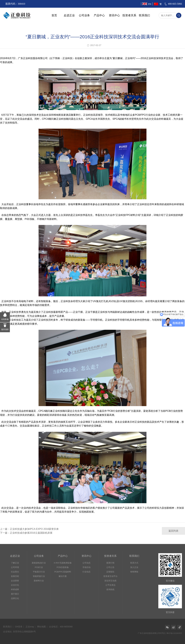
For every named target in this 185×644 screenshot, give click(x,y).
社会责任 (15, 572)
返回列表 (173, 531)
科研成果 (15, 589)
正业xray (30, 627)
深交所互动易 (110, 581)
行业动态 (86, 572)
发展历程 (15, 576)
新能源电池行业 (39, 563)
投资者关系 (129, 15)
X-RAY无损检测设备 (63, 563)
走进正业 (69, 15)
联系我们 (144, 15)
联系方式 (134, 563)
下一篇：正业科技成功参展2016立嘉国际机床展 (26, 533)
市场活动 (86, 567)
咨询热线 (110, 589)
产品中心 (99, 15)
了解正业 (15, 563)
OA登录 (19, 627)
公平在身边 (110, 585)
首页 (54, 15)
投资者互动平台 (110, 576)
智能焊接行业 (39, 576)
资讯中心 (114, 15)
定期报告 (110, 572)
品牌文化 (15, 598)
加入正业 (134, 567)
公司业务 (84, 15)
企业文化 (15, 585)
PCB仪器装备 (63, 567)
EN (150, 4)
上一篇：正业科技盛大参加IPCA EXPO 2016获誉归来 (29, 529)
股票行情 (110, 563)
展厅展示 (15, 594)
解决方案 (63, 576)
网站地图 (41, 627)
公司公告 (110, 567)
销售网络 (134, 572)
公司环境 (15, 567)
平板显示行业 (39, 572)
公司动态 (86, 563)
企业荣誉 (15, 581)
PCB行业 (39, 567)
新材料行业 (39, 581)
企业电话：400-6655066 (61, 627)
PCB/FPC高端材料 (63, 572)
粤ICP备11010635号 (174, 633)
